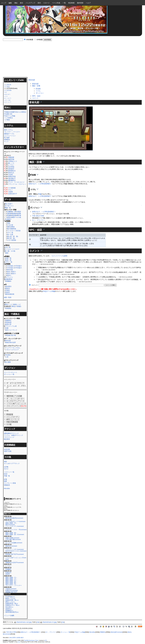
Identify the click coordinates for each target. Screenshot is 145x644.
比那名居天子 (13, 194)
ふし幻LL (7, 87)
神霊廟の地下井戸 (11, 592)
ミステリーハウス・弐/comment (16, 530)
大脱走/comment (11, 589)
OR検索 (40, 40)
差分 (22, 3)
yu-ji (19, 642)
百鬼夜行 (8, 219)
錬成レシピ (17, 304)
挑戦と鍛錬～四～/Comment (15, 534)
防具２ (14, 272)
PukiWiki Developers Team (31, 640)
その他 (19, 217)
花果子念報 (8, 451)
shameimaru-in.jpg (48, 622)
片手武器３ (11, 268)
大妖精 (10, 192)
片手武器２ (18, 266)
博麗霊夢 (11, 157)
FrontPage (10, 597)
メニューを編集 (9, 615)
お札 (6, 247)
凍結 (16, 3)
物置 (5, 481)
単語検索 (71, 3)
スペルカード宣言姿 (14, 231)
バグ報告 (7, 120)
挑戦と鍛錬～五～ (11, 581)
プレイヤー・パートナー (12, 132)
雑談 (5, 462)
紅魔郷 (9, 212)
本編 (40, 194)
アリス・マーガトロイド (16, 182)
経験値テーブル (9, 134)
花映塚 (9, 213)
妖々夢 (14, 212)
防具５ (9, 275)
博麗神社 (8, 320)
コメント (35, 98)
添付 (39, 3)
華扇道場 (8, 322)
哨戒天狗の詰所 (11, 342)
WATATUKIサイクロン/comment (16, 551)
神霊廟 (14, 215)
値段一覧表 (8, 297)
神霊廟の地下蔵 (11, 335)
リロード (46, 3)
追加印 (8, 292)
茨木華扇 (11, 167)
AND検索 (30, 40)
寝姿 (9, 223)
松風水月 (8, 572)
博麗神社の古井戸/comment (15, 563)
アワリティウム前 (11, 326)
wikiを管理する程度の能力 (17, 638)
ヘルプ (88, 3)
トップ (4, 3)
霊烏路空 (11, 169)
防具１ (9, 272)
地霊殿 (19, 213)
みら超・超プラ (7, 94)
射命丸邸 (8, 340)
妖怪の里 (8, 324)
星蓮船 (9, 215)
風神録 (14, 213)
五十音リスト (9, 206)
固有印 (8, 288)
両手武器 (10, 270)
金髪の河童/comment (12, 538)
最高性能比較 (10, 294)
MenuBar (7, 488)
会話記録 (7, 449)
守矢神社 (8, 355)
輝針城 (19, 215)
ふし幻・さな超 (7, 100)
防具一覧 (8, 260)
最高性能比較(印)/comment (14, 518)
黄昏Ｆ (14, 217)
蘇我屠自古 (12, 171)
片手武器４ (18, 268)
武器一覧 (8, 258)
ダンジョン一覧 (9, 374)
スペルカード (9, 249)
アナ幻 (5, 92)
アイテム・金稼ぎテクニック (14, 435)
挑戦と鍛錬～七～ (11, 577)
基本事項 (8, 286)
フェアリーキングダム (13, 348)
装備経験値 (9, 279)
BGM (6, 474)
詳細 (38, 622)
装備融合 (8, 281)
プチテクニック (9, 437)
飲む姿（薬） (12, 238)
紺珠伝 (9, 217)
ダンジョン (40, 93)
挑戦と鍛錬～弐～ (11, 523)
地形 (8, 138)
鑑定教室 (7, 439)
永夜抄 (19, 212)
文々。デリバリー (39, 220)
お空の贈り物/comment (13, 539)
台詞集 (6, 467)
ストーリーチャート (11, 372)
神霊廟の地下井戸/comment (15, 554)
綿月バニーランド (11, 330)
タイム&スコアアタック (12, 463)
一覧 (64, 3)
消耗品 (13, 306)
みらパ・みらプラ (8, 98)
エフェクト (9, 277)
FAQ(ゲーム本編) (10, 116)
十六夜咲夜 (12, 188)
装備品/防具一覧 (12, 603)
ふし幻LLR (8, 85)
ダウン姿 (10, 233)
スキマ (17, 249)
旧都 (7, 328)
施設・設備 (36, 86)
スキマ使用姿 (12, 240)
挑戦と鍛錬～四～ (11, 533)
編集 (10, 3)
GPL (46, 640)
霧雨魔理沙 (12, 180)
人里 (7, 357)
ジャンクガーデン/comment (15, 526)
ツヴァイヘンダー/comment (15, 549)
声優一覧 (7, 476)
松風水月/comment (12, 590)
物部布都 (11, 159)
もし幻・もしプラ (8, 102)
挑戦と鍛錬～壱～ (11, 584)
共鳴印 (8, 290)
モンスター (9, 204)
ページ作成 (56, 3)
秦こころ (11, 163)
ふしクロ (6, 96)
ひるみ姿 (10, 225)
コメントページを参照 (59, 256)
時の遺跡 (8, 362)
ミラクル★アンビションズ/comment (16, 558)
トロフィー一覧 (9, 472)
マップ (6, 141)
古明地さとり (13, 161)
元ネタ (6, 469)
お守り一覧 (9, 262)
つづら (38, 91)
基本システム (8, 130)
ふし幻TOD (8, 90)
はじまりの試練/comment (14, 543)
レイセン (11, 165)
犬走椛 (10, 175)
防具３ (9, 274)
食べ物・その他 (10, 251)
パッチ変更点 (8, 118)
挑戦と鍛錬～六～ (11, 579)
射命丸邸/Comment (117, 632)
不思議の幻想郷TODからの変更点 (15, 112)
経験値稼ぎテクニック (11, 433)
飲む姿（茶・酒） (13, 236)
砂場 (5, 479)
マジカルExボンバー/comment (15, 521)
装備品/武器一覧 (12, 600)
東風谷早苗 (12, 176)
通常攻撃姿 (11, 227)
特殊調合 (8, 308)
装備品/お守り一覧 (12, 605)
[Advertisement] (72, 60)
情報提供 (7, 485)
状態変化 (7, 140)
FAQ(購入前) (8, 114)
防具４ (14, 274)
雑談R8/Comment (11, 546)
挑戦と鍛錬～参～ (11, 582)
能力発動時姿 (12, 229)
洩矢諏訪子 (12, 178)
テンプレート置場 (10, 483)
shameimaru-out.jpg (23, 622)
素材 (7, 253)
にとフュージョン (10, 136)
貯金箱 (38, 89)
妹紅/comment (10, 525)
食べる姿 (10, 235)
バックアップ (30, 3)
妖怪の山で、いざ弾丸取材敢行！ (40, 184)
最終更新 (80, 3)
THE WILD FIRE (38, 216)
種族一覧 (8, 208)
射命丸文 (11, 173)
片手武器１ (11, 266)
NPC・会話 (36, 96)
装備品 (19, 306)
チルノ (10, 190)
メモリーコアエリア (12, 350)
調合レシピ (9, 304)
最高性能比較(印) (12, 612)
